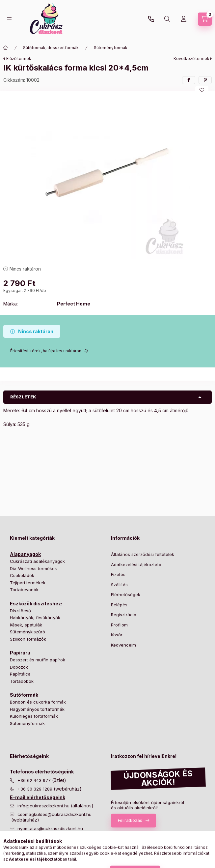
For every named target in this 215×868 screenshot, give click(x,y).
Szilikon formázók (28, 639)
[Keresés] (167, 19)
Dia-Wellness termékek (33, 568)
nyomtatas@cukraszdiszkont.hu (50, 829)
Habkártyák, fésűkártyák (35, 618)
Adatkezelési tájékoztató (136, 564)
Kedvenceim (123, 645)
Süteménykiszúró (27, 632)
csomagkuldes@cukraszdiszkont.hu (54, 814)
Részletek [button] (23, 397)
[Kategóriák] (9, 19)
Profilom (119, 625)
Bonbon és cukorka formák (38, 702)
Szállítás (119, 585)
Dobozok (19, 667)
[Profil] (184, 19)
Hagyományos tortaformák (37, 709)
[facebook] (189, 80)
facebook (12, 850)
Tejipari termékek (28, 583)
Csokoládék (22, 575)
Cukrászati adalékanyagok (37, 561)
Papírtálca (20, 674)
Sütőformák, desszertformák (51, 48)
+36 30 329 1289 (151, 19)
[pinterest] (205, 80)
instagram (25, 850)
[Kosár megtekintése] (205, 19)
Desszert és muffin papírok (38, 660)
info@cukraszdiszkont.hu (44, 806)
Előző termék (19, 58)
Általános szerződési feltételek (143, 554)
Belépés (119, 605)
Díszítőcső (20, 611)
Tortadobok (22, 681)
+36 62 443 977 (35, 781)
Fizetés (118, 574)
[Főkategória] (6, 48)
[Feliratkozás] (49, 351)
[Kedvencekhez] (202, 90)
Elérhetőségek (126, 594)
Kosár (117, 635)
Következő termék (191, 58)
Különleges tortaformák (34, 716)
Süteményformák (111, 48)
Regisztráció (124, 615)
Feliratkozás (130, 820)
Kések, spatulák (26, 625)
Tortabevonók (24, 590)
